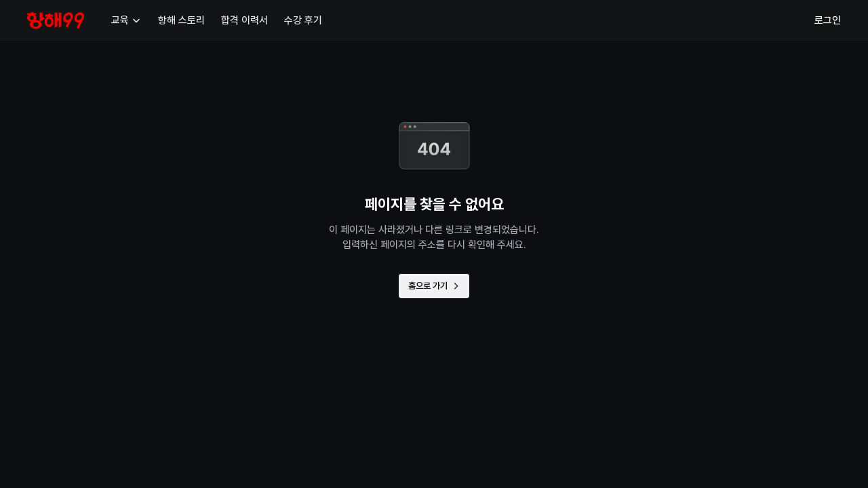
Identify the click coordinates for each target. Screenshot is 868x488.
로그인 (828, 20)
